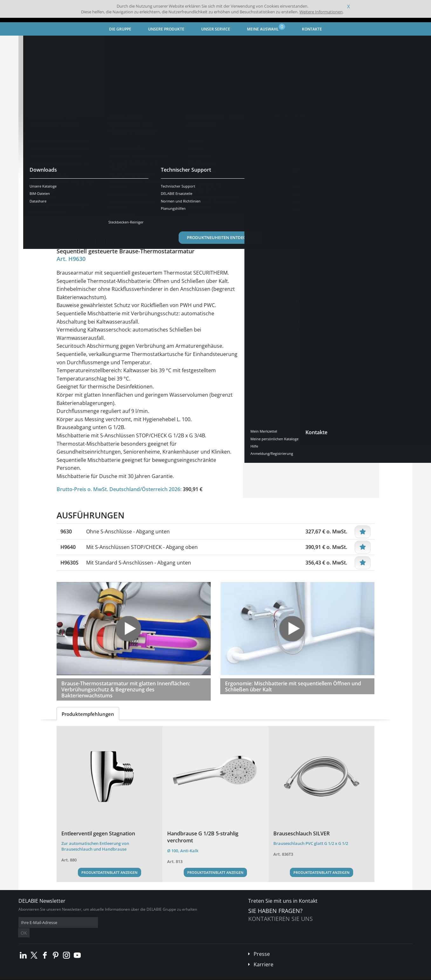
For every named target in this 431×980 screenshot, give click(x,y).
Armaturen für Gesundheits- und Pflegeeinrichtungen (141, 43)
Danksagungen (145, 975)
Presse (262, 944)
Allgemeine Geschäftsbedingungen (75, 975)
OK (119, 923)
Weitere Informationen (321, 12)
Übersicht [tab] (73, 219)
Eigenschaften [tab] (111, 219)
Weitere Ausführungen (92, 199)
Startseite (36, 43)
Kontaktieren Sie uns (280, 919)
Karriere (263, 955)
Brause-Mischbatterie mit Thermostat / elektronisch (247, 43)
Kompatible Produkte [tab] (234, 219)
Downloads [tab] (151, 219)
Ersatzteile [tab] (187, 219)
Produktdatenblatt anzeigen (109, 872)
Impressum (118, 975)
